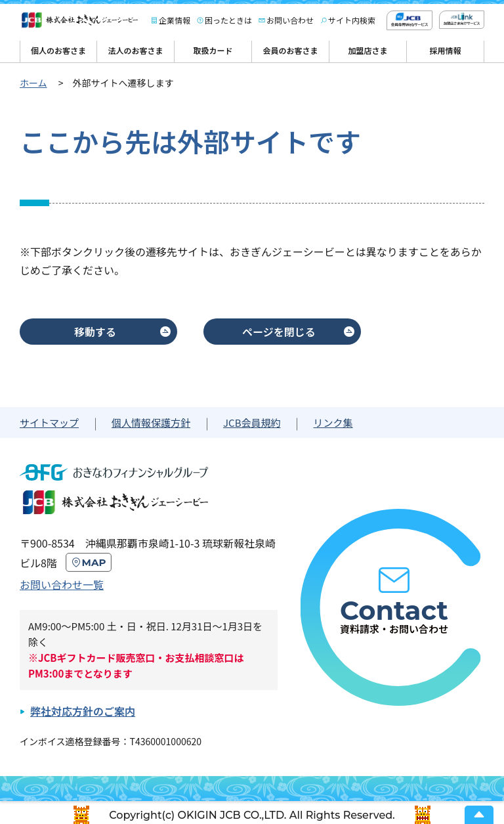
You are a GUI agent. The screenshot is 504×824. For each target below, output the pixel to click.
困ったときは (228, 20)
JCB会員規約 (252, 423)
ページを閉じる (279, 332)
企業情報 (175, 20)
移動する (95, 332)
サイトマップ (49, 423)
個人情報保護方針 (151, 423)
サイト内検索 (352, 20)
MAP (94, 562)
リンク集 (333, 423)
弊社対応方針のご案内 (83, 711)
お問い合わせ (290, 20)
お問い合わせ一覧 (62, 584)
